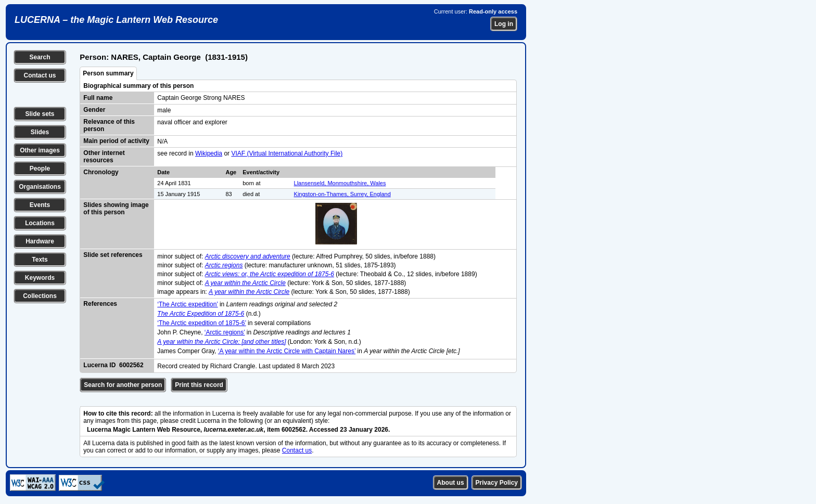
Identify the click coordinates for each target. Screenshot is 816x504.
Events (40, 205)
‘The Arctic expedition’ (187, 304)
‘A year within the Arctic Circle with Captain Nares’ (287, 351)
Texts (40, 260)
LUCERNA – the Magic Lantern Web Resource (116, 20)
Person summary (108, 73)
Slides (40, 132)
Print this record (199, 385)
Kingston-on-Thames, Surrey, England (342, 194)
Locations (40, 223)
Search (40, 57)
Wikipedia (209, 153)
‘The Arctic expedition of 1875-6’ (201, 323)
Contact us (40, 75)
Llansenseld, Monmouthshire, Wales (340, 183)
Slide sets (40, 114)
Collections (40, 296)
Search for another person (123, 385)
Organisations (40, 187)
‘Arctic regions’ (225, 332)
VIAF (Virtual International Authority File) (287, 153)
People (40, 169)
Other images (40, 150)
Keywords (40, 278)
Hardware (40, 241)
